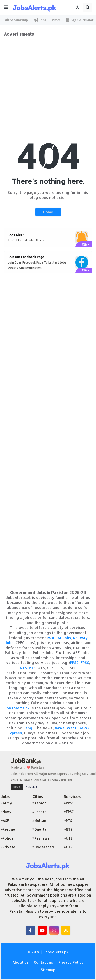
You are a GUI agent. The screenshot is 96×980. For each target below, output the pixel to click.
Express (15, 733)
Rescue (8, 829)
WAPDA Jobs (60, 638)
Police (7, 838)
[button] (6, 7)
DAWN (84, 728)
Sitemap (48, 970)
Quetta (39, 829)
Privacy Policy (71, 962)
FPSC (85, 663)
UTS (68, 838)
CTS (68, 847)
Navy (6, 812)
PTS (32, 668)
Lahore (39, 812)
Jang (28, 728)
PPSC (74, 663)
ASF (5, 821)
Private (8, 847)
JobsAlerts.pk (17, 708)
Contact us (44, 962)
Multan (39, 821)
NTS (23, 668)
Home (48, 212)
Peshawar (42, 838)
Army (6, 803)
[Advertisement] (48, 85)
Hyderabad (43, 847)
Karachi (40, 803)
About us (20, 962)
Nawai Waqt (66, 728)
